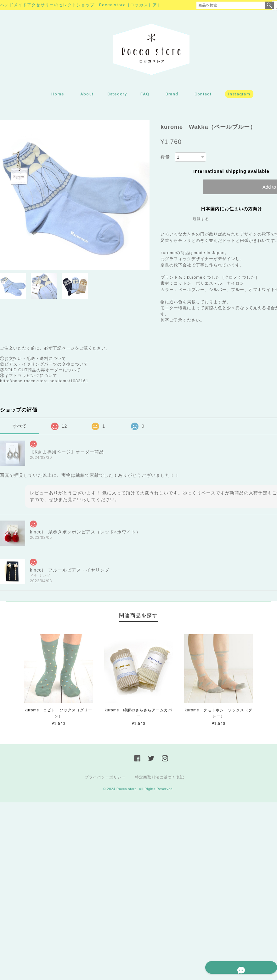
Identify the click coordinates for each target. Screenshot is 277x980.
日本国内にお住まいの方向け (232, 211)
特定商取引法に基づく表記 (160, 779)
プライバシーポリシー (105, 779)
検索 (269, 5)
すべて (20, 428)
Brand (172, 96)
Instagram (239, 96)
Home (58, 96)
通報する (201, 221)
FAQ (145, 96)
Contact (203, 96)
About (87, 96)
